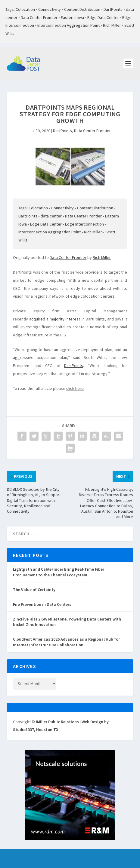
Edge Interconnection (84, 224)
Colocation (25, 9)
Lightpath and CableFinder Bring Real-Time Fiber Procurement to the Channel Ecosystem (59, 572)
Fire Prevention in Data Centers (42, 604)
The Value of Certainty (34, 590)
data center (51, 216)
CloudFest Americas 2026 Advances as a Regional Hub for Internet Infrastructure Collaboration (66, 642)
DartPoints (113, 9)
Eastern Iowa (72, 17)
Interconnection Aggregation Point (68, 25)
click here (75, 388)
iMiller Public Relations (57, 722)
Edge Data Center (103, 17)
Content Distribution (82, 9)
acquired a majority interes (54, 319)
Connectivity (50, 9)
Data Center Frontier (39, 17)
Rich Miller (112, 25)
